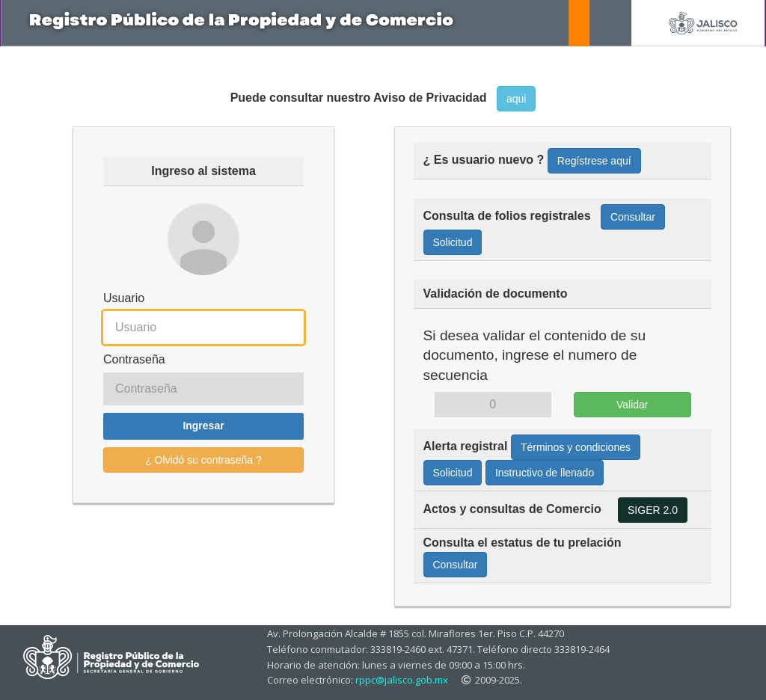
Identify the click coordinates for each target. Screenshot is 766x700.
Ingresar (203, 426)
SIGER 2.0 (653, 510)
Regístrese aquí (594, 161)
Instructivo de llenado (545, 473)
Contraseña (134, 359)
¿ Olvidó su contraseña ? (203, 460)
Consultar (633, 217)
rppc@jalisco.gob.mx (402, 680)
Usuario (124, 298)
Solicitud (453, 242)
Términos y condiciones (576, 447)
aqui (516, 99)
